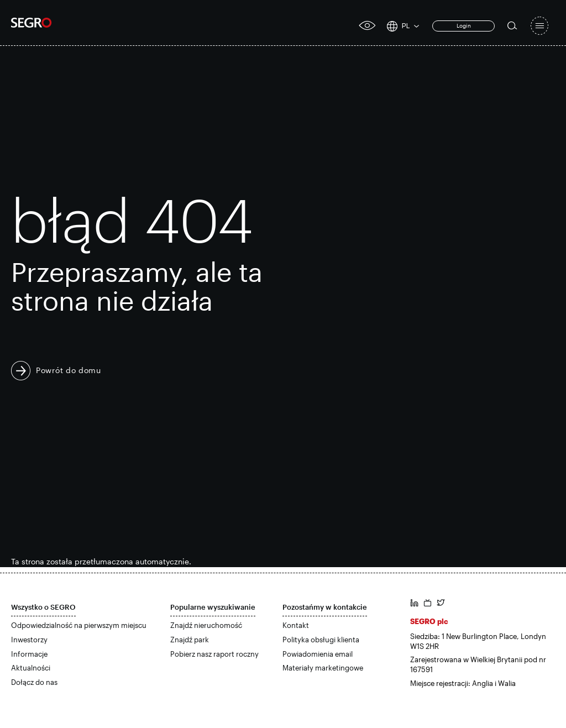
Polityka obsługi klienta (321, 640)
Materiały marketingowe (323, 668)
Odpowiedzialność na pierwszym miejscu (79, 625)
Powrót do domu (69, 370)
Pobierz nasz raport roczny (214, 654)
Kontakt (296, 625)
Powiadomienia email (318, 654)
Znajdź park (190, 640)
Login (464, 25)
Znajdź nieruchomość (206, 625)
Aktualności (31, 668)
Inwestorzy (29, 640)
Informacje (29, 654)
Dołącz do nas (34, 682)
